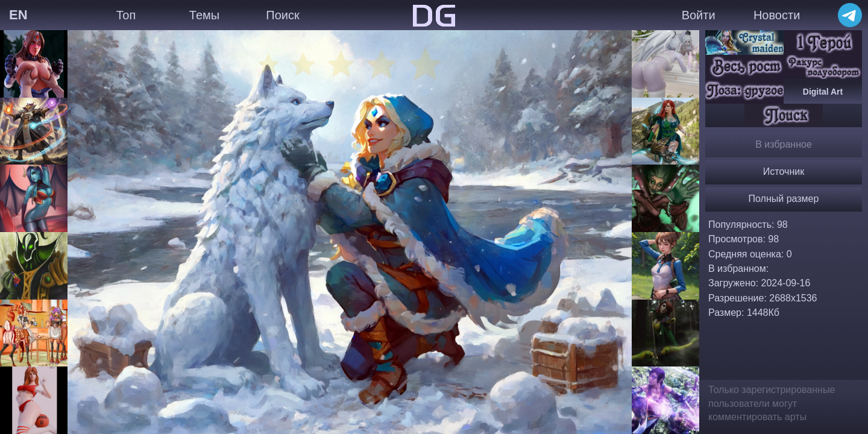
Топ (126, 15)
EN (18, 15)
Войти (699, 15)
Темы (204, 15)
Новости (777, 15)
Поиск (282, 15)
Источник (784, 171)
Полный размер (784, 199)
